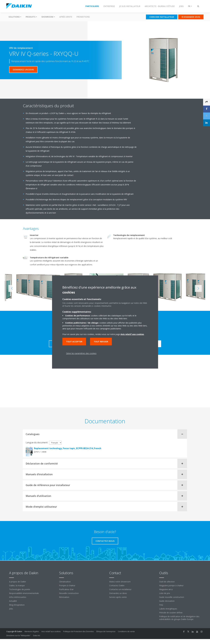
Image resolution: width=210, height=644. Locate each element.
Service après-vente (118, 597)
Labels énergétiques (168, 609)
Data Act (37, 635)
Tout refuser (101, 342)
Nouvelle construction (69, 593)
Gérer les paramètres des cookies (81, 353)
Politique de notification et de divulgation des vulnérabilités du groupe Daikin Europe (179, 618)
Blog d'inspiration (17, 605)
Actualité (13, 601)
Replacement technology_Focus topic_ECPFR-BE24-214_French (68, 448)
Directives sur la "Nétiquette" (19, 635)
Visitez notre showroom (120, 582)
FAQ (161, 605)
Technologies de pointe (20, 589)
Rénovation (64, 597)
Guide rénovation (167, 601)
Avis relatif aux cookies (51, 631)
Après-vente (66, 17)
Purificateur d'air (66, 589)
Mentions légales (32, 631)
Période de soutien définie (171, 613)
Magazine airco (166, 589)
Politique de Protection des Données (79, 631)
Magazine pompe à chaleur (171, 585)
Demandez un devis (118, 593)
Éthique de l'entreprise (106, 631)
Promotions (83, 17)
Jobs (11, 609)
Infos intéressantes (18, 597)
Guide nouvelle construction (172, 597)
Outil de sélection (167, 582)
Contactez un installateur (120, 589)
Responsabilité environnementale (24, 593)
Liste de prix (165, 593)
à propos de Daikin (18, 582)
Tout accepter (74, 342)
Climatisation (65, 582)
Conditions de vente (126, 631)
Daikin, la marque (17, 585)
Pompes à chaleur (67, 585)
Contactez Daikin (117, 585)
